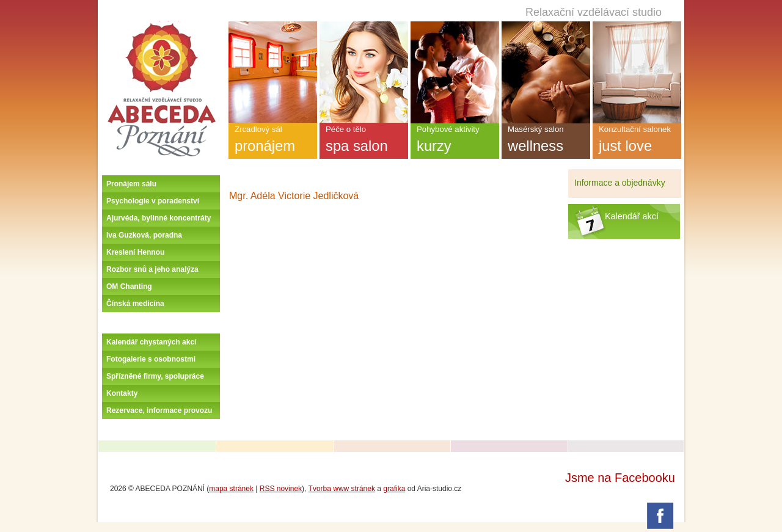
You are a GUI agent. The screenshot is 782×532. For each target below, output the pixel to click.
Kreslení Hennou (135, 252)
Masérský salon (546, 142)
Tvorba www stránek (342, 489)
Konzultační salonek (637, 142)
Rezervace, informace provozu (159, 410)
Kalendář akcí (632, 216)
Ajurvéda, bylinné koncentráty (159, 218)
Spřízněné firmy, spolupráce (155, 376)
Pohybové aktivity (455, 142)
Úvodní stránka (161, 26)
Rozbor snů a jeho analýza (152, 269)
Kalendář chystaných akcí (151, 342)
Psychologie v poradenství (153, 201)
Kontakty (122, 393)
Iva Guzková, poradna (144, 235)
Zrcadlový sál (273, 142)
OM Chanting (129, 286)
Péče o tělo (364, 142)
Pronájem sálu (131, 184)
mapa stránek (231, 489)
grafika (394, 489)
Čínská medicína (135, 304)
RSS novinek (281, 489)
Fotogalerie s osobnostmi (151, 359)
